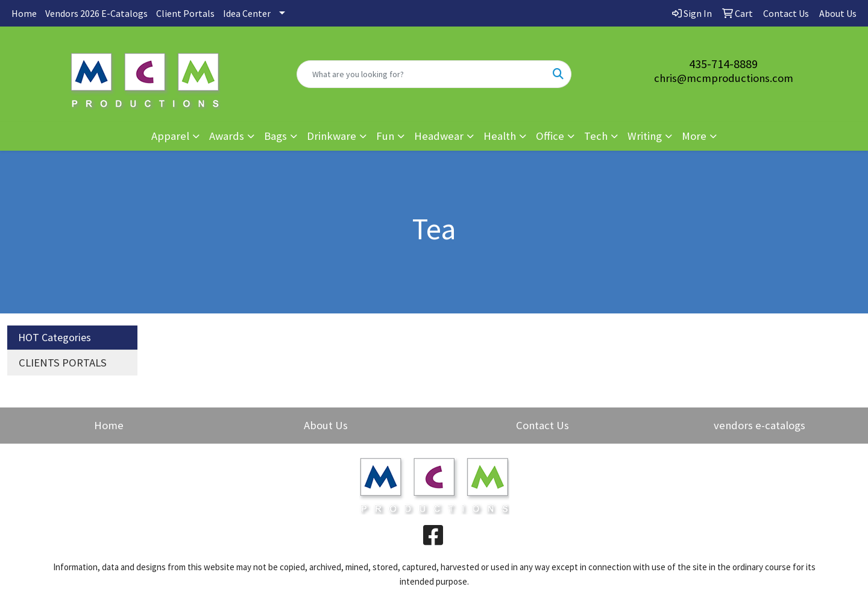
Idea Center (247, 13)
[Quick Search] (421, 74)
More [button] (694, 136)
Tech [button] (596, 136)
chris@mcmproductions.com (724, 78)
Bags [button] (275, 136)
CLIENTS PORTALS (63, 363)
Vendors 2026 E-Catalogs (96, 13)
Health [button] (500, 136)
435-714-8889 (723, 64)
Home (24, 13)
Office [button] (550, 136)
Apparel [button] (170, 136)
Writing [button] (645, 136)
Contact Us (542, 425)
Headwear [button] (439, 136)
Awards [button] (227, 136)
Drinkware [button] (332, 136)
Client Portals (185, 13)
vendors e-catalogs (759, 425)
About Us (326, 425)
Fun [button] (385, 136)
